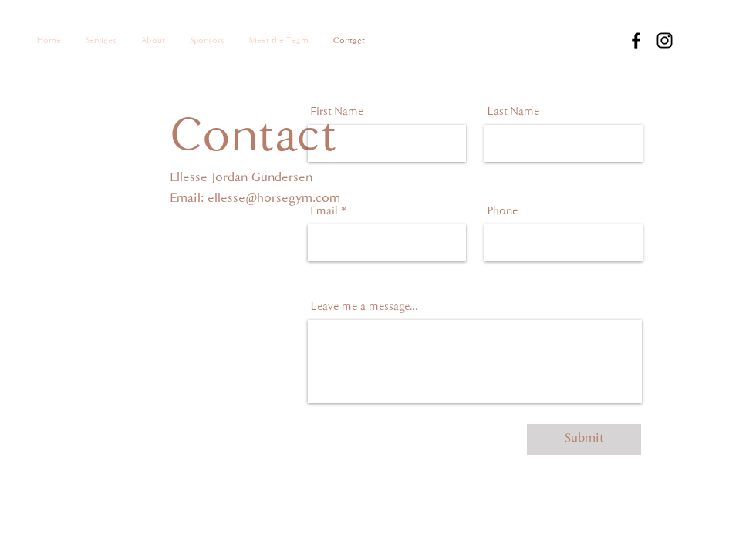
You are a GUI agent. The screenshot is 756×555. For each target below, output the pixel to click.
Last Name (513, 113)
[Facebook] (636, 40)
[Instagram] (665, 40)
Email (324, 212)
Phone (503, 212)
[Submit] (584, 439)
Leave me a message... (364, 308)
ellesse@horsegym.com (274, 199)
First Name (337, 113)
